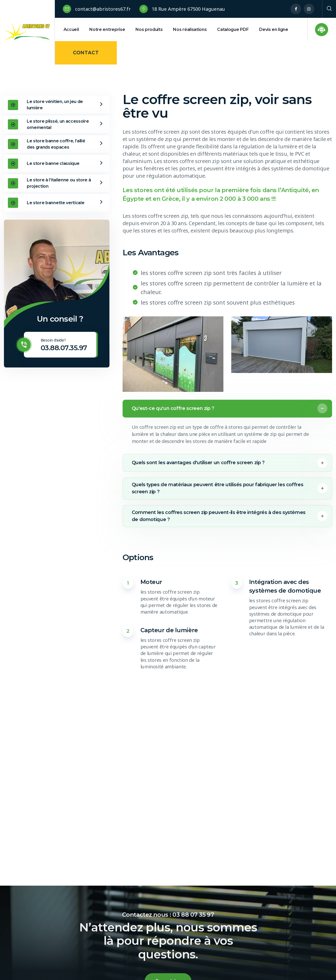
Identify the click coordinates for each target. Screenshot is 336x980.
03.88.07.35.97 (64, 348)
